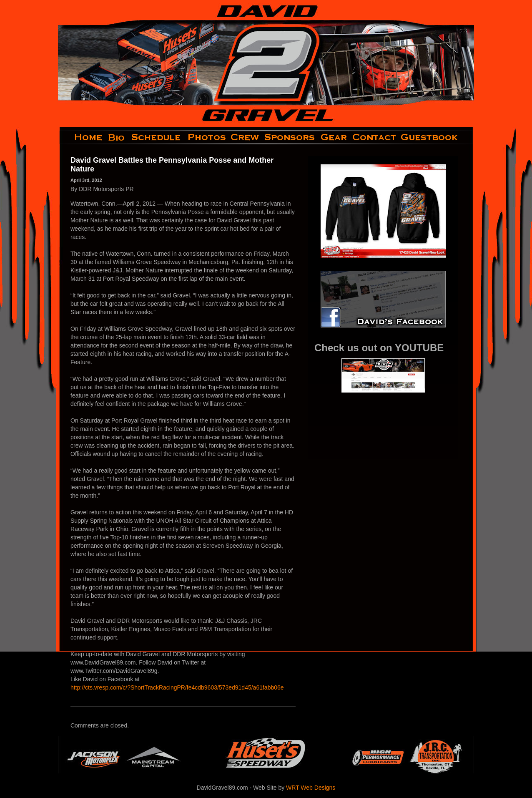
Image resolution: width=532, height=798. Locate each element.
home (82, 137)
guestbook (436, 137)
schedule (157, 137)
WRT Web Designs (311, 788)
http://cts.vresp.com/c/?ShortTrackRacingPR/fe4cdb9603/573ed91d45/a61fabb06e (177, 687)
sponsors (290, 137)
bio (117, 137)
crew (245, 137)
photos (206, 137)
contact (375, 137)
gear (334, 137)
